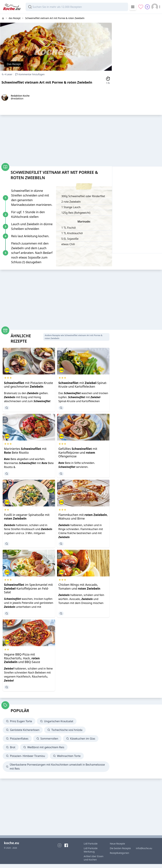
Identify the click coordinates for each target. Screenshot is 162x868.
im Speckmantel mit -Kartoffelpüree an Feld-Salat (28, 588)
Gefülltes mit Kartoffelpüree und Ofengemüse (78, 452)
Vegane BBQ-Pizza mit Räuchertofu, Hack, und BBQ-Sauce (22, 658)
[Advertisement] (137, 35)
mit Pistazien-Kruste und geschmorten (28, 385)
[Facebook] (66, 845)
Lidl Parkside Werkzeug (91, 850)
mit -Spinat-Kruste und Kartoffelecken (83, 385)
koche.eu (12, 843)
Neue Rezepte (117, 844)
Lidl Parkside (91, 844)
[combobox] (77, 7)
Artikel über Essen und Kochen (93, 858)
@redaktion (17, 98)
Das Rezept (14, 64)
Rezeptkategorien (119, 853)
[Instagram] (60, 845)
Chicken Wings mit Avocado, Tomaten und (79, 587)
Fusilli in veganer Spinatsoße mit (27, 517)
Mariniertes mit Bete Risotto (25, 451)
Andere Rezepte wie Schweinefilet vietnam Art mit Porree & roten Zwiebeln (74, 337)
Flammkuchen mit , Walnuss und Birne (83, 517)
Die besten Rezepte (120, 848)
